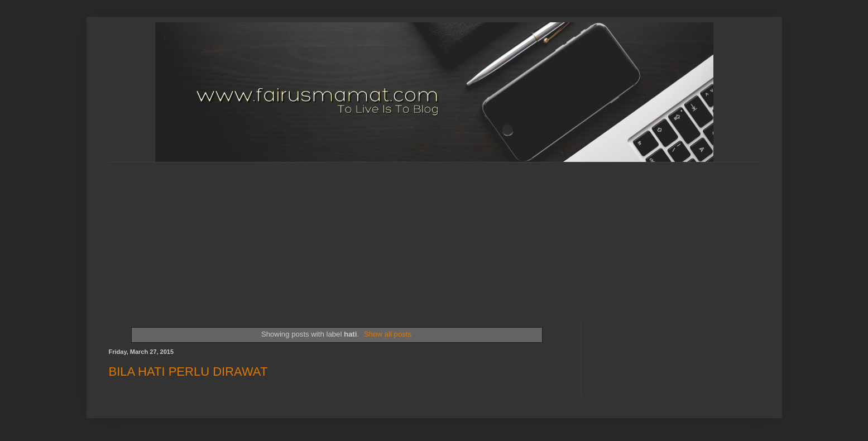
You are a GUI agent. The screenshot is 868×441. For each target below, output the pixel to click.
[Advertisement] (380, 232)
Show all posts (388, 334)
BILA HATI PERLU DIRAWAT (188, 372)
